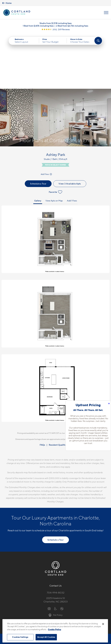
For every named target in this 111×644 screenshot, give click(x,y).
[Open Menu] (106, 13)
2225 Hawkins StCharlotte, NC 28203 (56, 544)
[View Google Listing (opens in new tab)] (56, 29)
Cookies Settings (20, 637)
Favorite (56, 137)
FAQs (42, 389)
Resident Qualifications (60, 389)
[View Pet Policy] (56, 560)
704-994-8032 (56, 537)
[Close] (103, 624)
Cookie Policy (55, 629)
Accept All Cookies (46, 637)
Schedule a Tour (38, 128)
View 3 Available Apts (70, 128)
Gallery (38, 145)
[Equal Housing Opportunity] (49, 553)
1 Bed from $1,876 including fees (38, 26)
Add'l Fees (47, 119)
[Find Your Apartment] (98, 41)
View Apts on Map (54, 145)
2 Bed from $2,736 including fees (72, 26)
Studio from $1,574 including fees (56, 23)
